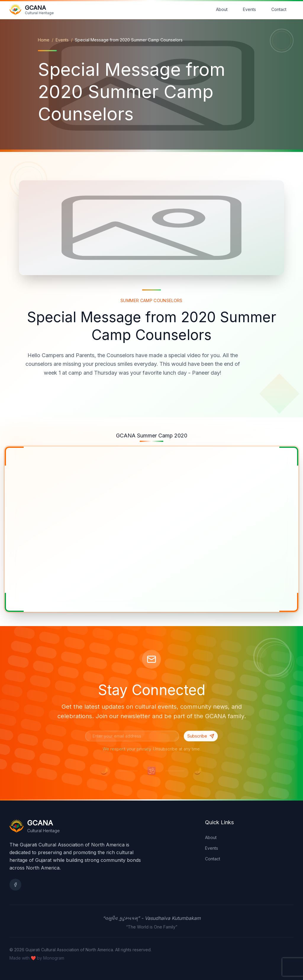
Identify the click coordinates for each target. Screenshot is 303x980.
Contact (279, 9)
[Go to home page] (32, 9)
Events (249, 9)
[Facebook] (15, 885)
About (222, 9)
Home (44, 40)
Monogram (54, 958)
